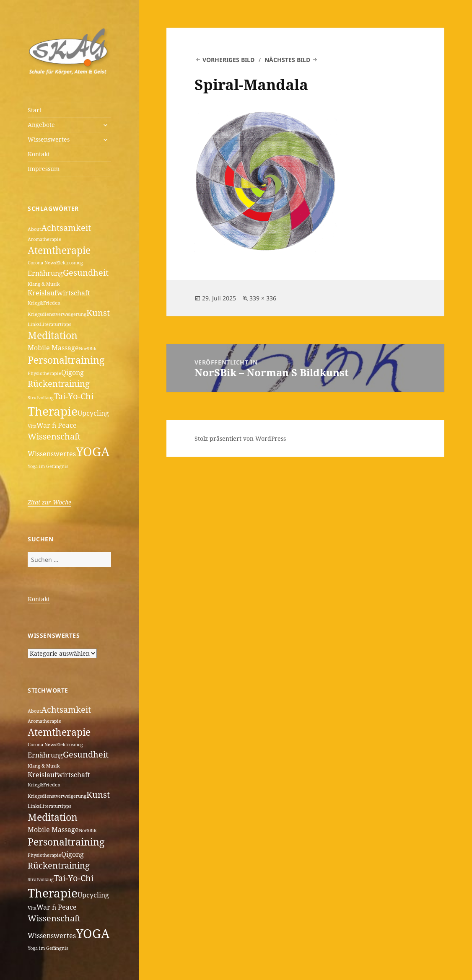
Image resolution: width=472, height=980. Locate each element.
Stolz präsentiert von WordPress (240, 438)
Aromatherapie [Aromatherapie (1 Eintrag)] (44, 239)
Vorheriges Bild (228, 60)
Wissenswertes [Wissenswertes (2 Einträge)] (52, 454)
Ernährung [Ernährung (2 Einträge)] (45, 273)
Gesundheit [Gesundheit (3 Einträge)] (86, 273)
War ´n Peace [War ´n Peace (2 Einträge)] (57, 425)
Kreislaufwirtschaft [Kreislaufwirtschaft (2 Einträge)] (59, 293)
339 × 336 (263, 298)
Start (35, 110)
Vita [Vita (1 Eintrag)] (32, 426)
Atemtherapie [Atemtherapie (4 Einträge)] (59, 250)
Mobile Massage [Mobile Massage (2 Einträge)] (53, 348)
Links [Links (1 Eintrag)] (34, 324)
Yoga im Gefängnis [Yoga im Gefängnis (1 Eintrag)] (48, 466)
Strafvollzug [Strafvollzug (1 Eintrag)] (41, 398)
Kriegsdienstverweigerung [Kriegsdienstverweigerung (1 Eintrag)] (57, 314)
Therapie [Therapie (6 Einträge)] (53, 411)
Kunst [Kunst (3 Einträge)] (98, 313)
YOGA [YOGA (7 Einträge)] (93, 452)
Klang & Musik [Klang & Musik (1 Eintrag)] (44, 284)
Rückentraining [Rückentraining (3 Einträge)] (59, 384)
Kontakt (39, 154)
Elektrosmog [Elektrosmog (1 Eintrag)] (70, 263)
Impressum (44, 169)
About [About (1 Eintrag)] (34, 229)
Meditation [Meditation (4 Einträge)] (53, 335)
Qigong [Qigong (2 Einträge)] (73, 372)
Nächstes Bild (287, 60)
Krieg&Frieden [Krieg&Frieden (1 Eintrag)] (44, 303)
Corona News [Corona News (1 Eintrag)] (42, 263)
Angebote (41, 125)
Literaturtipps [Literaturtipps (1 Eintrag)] (56, 324)
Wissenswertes (49, 139)
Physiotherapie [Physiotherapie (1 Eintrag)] (44, 373)
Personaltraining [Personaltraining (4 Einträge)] (66, 360)
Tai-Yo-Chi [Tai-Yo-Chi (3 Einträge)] (74, 396)
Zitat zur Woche (49, 502)
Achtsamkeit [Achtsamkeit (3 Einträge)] (66, 228)
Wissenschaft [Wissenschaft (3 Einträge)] (54, 436)
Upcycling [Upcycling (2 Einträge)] (93, 413)
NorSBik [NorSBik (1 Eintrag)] (88, 349)
